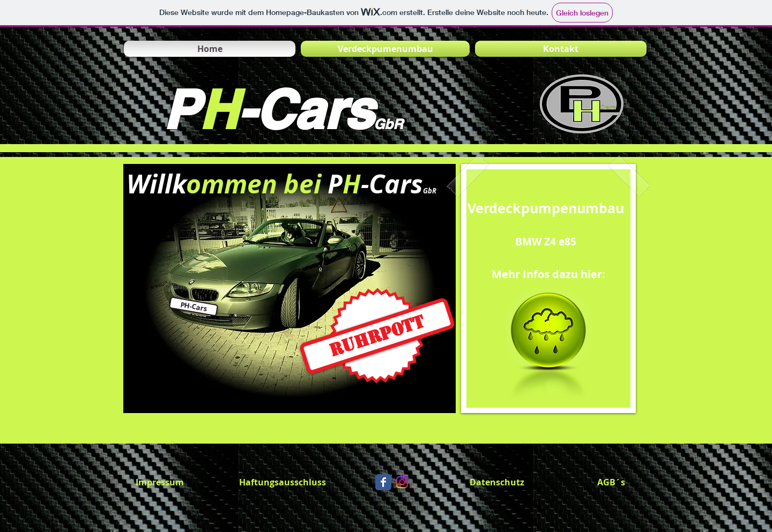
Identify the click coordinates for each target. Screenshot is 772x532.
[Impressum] (160, 482)
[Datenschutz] (497, 482)
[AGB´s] (611, 482)
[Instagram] (402, 482)
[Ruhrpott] (377, 336)
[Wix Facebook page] (383, 482)
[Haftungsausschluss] (283, 482)
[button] (194, 306)
